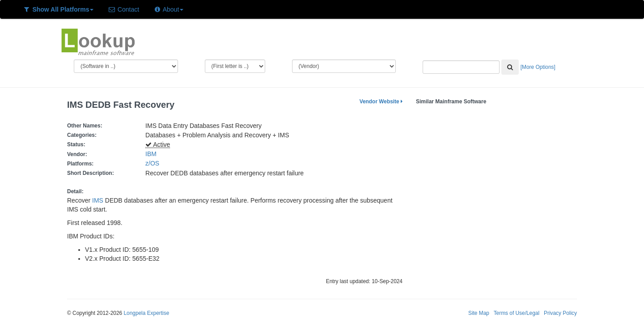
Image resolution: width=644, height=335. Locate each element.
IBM (151, 154)
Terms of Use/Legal (517, 313)
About (168, 9)
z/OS (154, 163)
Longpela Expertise (146, 313)
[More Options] (538, 67)
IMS (98, 200)
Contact (123, 9)
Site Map (479, 313)
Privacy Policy (560, 313)
